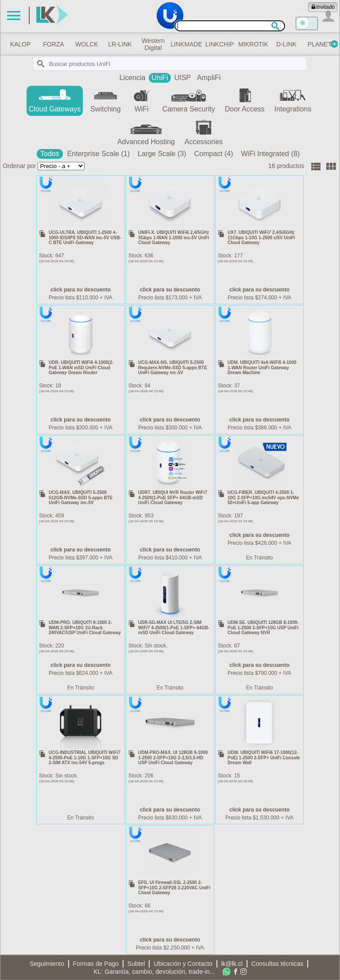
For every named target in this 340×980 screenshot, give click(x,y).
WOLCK (112, 44)
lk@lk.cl (232, 964)
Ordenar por (19, 166)
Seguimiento (47, 964)
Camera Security (189, 99)
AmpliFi (209, 78)
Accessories (204, 132)
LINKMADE (224, 44)
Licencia (133, 78)
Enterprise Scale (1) (99, 154)
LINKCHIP (261, 44)
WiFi (142, 99)
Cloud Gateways (55, 99)
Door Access (245, 99)
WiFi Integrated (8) (270, 154)
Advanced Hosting (146, 132)
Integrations (293, 99)
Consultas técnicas (278, 964)
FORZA (75, 44)
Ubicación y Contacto (183, 964)
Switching (105, 99)
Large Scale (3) (162, 154)
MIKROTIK (302, 44)
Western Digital (187, 44)
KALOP (38, 44)
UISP (183, 78)
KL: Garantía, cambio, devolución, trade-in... (154, 972)
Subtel (136, 964)
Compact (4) (213, 154)
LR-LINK (150, 44)
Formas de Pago (96, 964)
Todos (50, 154)
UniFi (160, 78)
